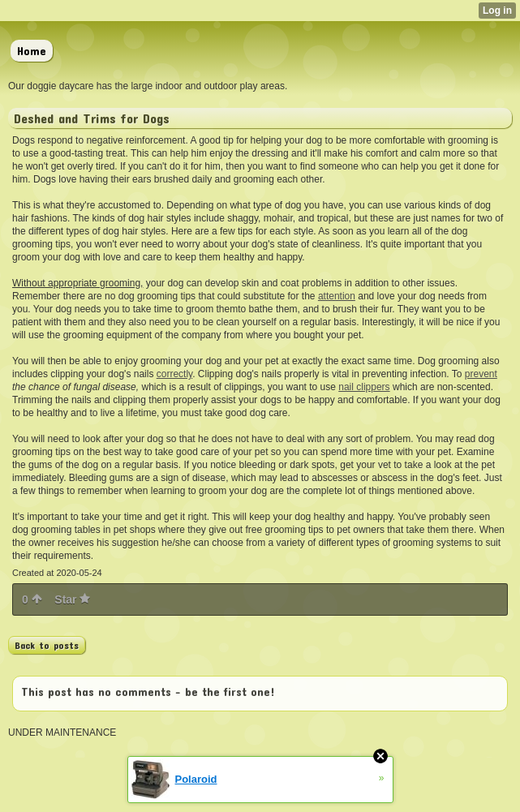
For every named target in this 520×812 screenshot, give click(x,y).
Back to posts (47, 645)
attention (337, 296)
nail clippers (364, 387)
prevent (481, 374)
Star (72, 599)
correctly (174, 374)
